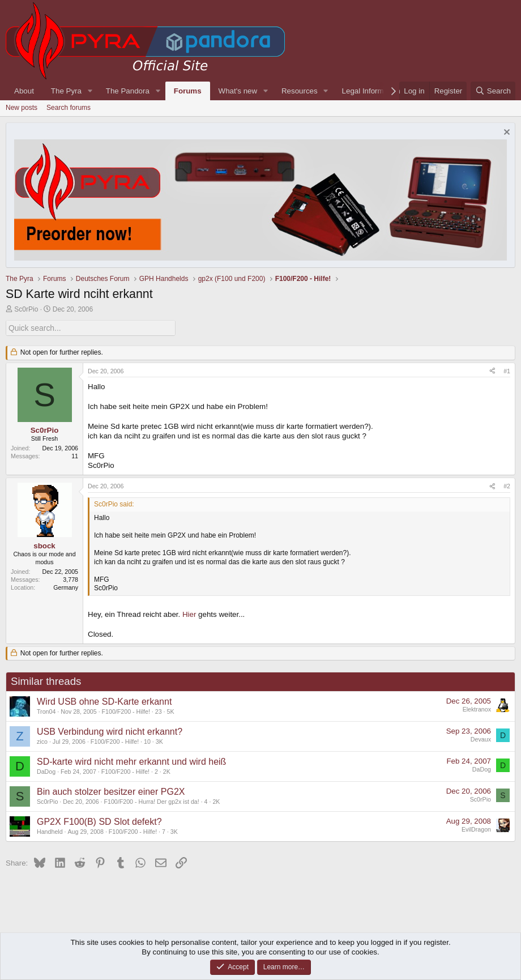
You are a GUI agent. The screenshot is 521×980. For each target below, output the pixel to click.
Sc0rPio (26, 309)
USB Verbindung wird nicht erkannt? (110, 731)
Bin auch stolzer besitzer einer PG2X (111, 791)
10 (147, 741)
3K (159, 741)
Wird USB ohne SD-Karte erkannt (104, 701)
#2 (507, 485)
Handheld (50, 831)
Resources (300, 91)
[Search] (493, 91)
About (24, 91)
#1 (507, 370)
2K (167, 771)
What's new (238, 91)
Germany (66, 587)
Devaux (481, 739)
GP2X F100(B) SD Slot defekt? (99, 821)
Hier (189, 614)
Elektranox (477, 709)
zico (42, 741)
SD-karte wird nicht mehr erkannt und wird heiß (131, 761)
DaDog (46, 771)
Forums (188, 91)
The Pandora (128, 91)
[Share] (492, 371)
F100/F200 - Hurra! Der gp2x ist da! (152, 801)
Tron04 (46, 711)
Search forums (69, 108)
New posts (22, 108)
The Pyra (66, 91)
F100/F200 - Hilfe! (126, 711)
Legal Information (371, 91)
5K (171, 711)
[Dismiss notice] (505, 133)
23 (159, 711)
